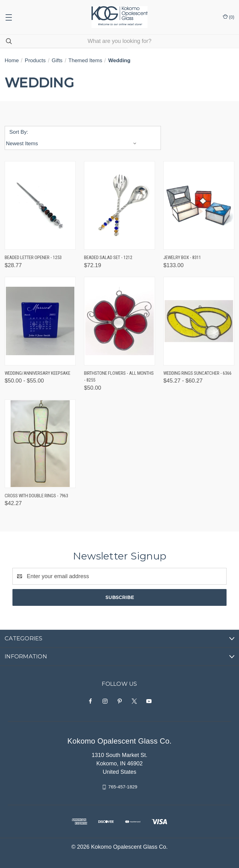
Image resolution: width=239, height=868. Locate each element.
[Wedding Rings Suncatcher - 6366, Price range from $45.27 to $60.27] (199, 321)
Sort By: (19, 132)
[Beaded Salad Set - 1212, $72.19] (119, 205)
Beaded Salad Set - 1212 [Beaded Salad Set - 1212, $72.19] (108, 258)
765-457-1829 (123, 787)
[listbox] (73, 144)
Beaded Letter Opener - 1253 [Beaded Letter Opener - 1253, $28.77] (33, 258)
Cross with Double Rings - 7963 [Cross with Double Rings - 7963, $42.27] (36, 496)
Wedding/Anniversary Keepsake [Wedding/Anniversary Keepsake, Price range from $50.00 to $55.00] (37, 373)
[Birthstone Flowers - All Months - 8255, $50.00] (119, 321)
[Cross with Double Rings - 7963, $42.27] (40, 444)
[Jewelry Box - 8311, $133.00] (199, 205)
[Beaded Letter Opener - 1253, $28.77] (40, 205)
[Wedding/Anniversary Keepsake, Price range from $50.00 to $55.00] (40, 321)
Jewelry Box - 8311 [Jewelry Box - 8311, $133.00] (182, 258)
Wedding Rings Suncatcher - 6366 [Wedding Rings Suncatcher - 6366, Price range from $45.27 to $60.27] (197, 373)
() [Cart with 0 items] (229, 17)
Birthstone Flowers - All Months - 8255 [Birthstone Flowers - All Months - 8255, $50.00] (119, 377)
